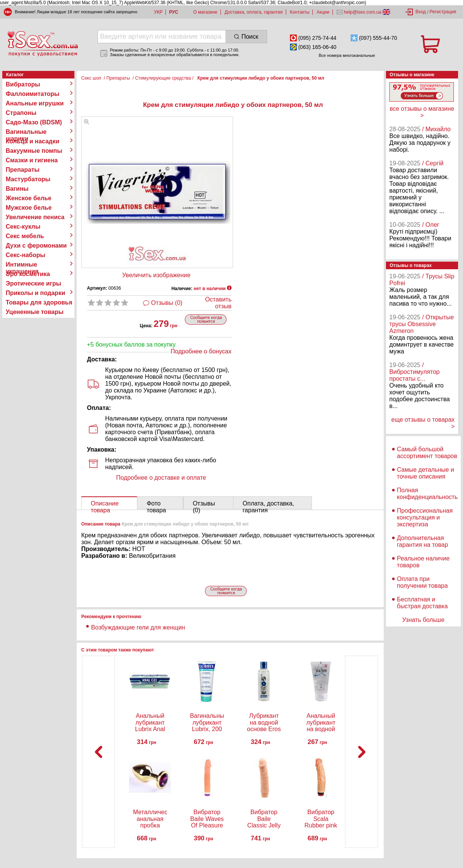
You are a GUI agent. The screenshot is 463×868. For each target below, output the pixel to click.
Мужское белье (29, 208)
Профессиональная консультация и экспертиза (425, 517)
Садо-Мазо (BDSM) (34, 122)
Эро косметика (28, 274)
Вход (421, 12)
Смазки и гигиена (32, 160)
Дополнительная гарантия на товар (423, 541)
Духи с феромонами (36, 246)
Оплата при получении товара (422, 582)
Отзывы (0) (167, 303)
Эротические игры (33, 283)
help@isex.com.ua (363, 12)
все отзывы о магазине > (422, 112)
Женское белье (29, 198)
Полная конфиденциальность (427, 494)
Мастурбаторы (28, 179)
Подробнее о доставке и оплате (161, 478)
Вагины (17, 189)
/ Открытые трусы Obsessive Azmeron (422, 324)
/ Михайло (436, 129)
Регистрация (443, 12)
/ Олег (431, 225)
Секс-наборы (25, 255)
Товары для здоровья (39, 302)
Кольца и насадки (32, 141)
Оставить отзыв (218, 303)
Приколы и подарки (35, 293)
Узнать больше (423, 620)
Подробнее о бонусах (201, 351)
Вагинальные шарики (26, 132)
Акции (323, 12)
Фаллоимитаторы (33, 94)
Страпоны (21, 113)
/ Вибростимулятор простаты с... (415, 372)
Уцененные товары (35, 312)
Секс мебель (25, 236)
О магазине (205, 12)
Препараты (23, 170)
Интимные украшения (22, 265)
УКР (158, 12)
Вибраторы (23, 84)
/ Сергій (433, 163)
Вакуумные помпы (34, 151)
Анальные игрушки (35, 103)
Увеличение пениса (35, 217)
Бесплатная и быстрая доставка (422, 603)
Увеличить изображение (156, 275)
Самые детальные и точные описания (426, 473)
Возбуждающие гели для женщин (138, 627)
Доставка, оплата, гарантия (254, 12)
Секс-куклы (23, 227)
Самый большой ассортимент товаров (427, 453)
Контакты (300, 12)
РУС (173, 12)
